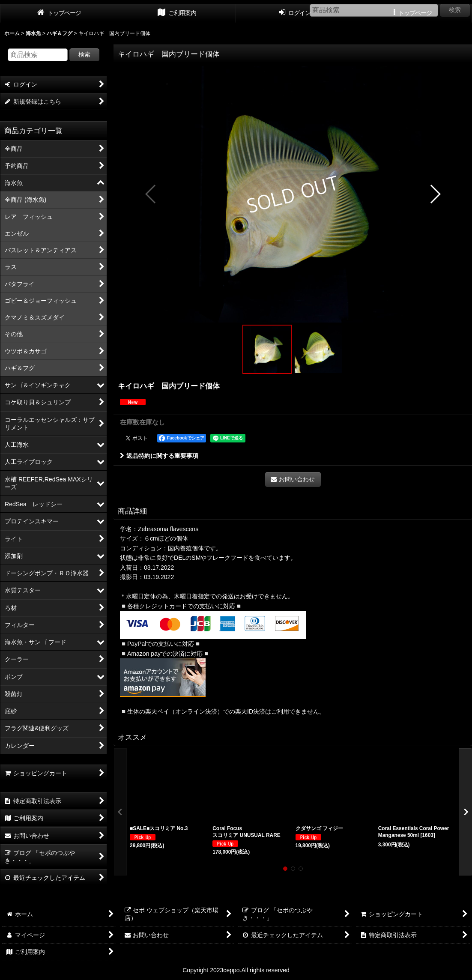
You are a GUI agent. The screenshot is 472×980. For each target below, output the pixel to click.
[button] (151, 194)
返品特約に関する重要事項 (159, 456)
